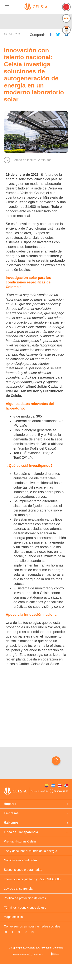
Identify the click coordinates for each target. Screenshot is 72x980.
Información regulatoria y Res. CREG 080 (32, 879)
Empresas (11, 813)
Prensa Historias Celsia (20, 841)
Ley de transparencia (18, 889)
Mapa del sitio (13, 917)
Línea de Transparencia (21, 832)
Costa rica (60, 786)
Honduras (53, 786)
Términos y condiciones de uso (25, 908)
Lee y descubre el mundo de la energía (31, 851)
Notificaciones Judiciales (21, 860)
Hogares (10, 804)
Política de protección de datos (25, 898)
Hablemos (11, 823)
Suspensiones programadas (23, 870)
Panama (66, 786)
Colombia (47, 786)
